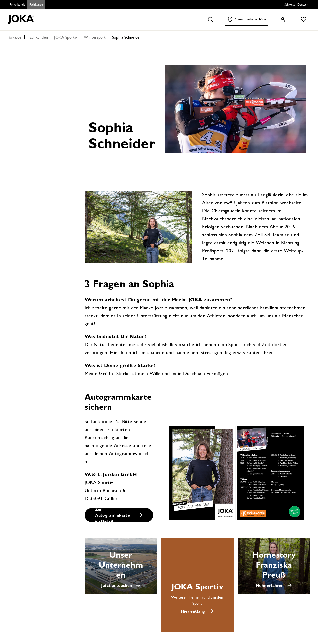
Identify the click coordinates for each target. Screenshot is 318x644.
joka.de (15, 38)
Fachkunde (36, 5)
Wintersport (95, 38)
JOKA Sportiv (66, 38)
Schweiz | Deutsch (296, 5)
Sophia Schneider (127, 38)
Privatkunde (18, 5)
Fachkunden (38, 38)
